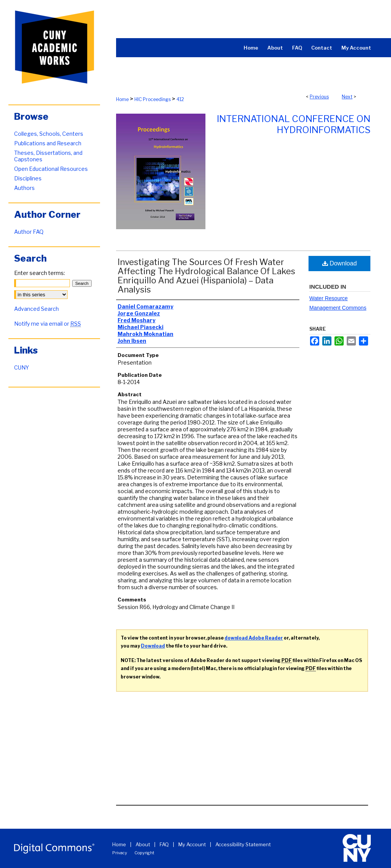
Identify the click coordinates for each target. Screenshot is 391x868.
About (143, 844)
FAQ (164, 844)
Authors (24, 188)
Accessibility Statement (243, 844)
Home (122, 99)
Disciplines (28, 178)
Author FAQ (29, 232)
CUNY (22, 367)
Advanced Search (36, 309)
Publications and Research (48, 143)
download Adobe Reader (254, 638)
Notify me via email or (48, 324)
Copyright (144, 853)
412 (180, 99)
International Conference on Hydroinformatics (294, 124)
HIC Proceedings (153, 99)
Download (340, 263)
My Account (192, 844)
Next (347, 97)
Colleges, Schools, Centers (49, 134)
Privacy (120, 853)
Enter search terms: (40, 273)
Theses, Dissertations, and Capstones (48, 156)
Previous (319, 97)
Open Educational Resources (51, 169)
